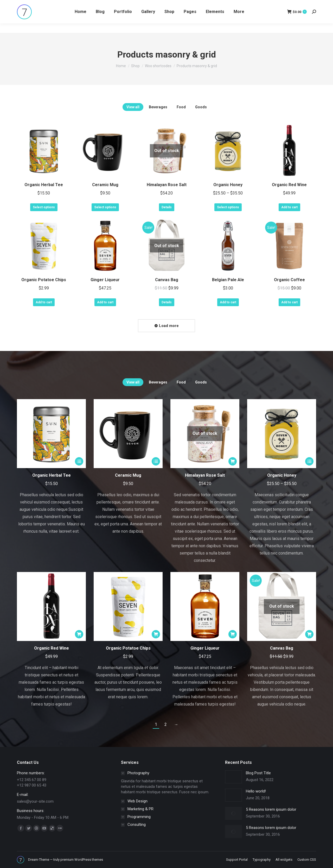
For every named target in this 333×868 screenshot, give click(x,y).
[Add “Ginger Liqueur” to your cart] (233, 634)
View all (133, 107)
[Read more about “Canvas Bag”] (309, 634)
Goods (201, 107)
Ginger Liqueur (105, 280)
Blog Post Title (258, 773)
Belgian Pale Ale (228, 280)
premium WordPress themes (82, 860)
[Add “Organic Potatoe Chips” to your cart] (156, 634)
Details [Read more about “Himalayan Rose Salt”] (167, 207)
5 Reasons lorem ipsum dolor (271, 809)
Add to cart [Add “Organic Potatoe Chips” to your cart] (44, 302)
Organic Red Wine (289, 185)
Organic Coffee (289, 280)
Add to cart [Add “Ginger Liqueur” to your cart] (105, 302)
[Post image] (233, 777)
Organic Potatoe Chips (44, 280)
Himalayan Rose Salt (167, 185)
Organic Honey (228, 185)
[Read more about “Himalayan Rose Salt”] (233, 461)
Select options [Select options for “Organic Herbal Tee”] (44, 207)
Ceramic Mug (105, 185)
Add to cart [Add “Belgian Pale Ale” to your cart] (228, 302)
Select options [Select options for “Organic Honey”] (228, 207)
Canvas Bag (167, 280)
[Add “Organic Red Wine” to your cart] (79, 634)
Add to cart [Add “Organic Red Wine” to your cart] (289, 207)
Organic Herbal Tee (44, 185)
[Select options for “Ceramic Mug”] (156, 461)
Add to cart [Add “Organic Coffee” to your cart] (289, 302)
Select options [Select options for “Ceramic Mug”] (105, 207)
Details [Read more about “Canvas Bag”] (167, 302)
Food (181, 107)
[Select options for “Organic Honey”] (309, 461)
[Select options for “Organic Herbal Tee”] (79, 461)
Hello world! (256, 791)
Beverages (158, 107)
